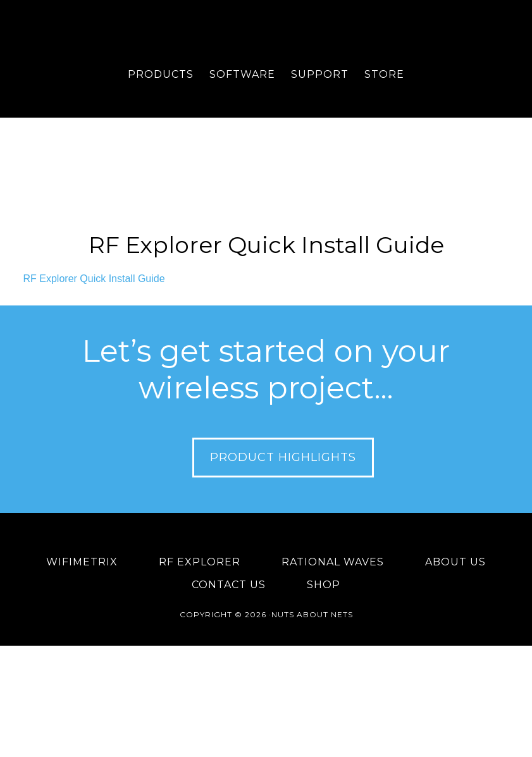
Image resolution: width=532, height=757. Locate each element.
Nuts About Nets (266, 35)
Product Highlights (283, 457)
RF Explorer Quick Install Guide (266, 245)
